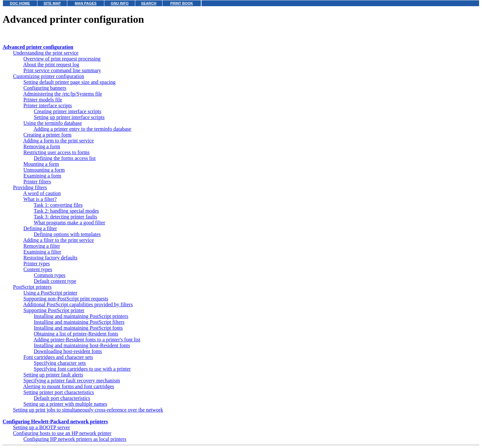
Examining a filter (42, 252)
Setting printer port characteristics (59, 392)
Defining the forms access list (65, 158)
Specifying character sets (60, 363)
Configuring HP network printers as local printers (75, 439)
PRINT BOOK (182, 3)
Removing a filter (42, 246)
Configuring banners (45, 88)
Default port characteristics (62, 398)
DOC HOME (20, 3)
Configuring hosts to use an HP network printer (62, 433)
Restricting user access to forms (57, 152)
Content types (38, 269)
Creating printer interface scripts (67, 111)
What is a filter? (40, 199)
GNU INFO (120, 3)
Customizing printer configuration (49, 76)
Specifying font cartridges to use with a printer (82, 369)
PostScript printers (32, 287)
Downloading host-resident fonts (68, 351)
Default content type (55, 281)
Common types (50, 275)
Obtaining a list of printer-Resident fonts (76, 334)
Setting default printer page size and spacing (69, 82)
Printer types (37, 264)
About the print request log (51, 65)
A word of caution (42, 193)
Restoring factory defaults (50, 258)
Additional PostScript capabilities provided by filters (78, 304)
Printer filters (37, 182)
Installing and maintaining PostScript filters (79, 322)
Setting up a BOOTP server (41, 427)
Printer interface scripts (48, 105)
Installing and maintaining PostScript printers (81, 316)
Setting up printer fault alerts (53, 375)
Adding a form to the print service (59, 141)
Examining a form (42, 176)
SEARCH (149, 3)
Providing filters (30, 187)
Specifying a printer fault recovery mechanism (72, 381)
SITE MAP (52, 3)
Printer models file (43, 100)
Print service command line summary (62, 70)
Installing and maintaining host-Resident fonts (82, 345)
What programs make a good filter (70, 223)
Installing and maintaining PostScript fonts (78, 328)
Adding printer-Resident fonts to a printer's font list (87, 340)
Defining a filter (40, 228)
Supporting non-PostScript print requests (66, 299)
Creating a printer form (47, 135)
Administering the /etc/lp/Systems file (63, 94)
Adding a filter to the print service (59, 240)
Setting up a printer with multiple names (65, 404)
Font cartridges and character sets (58, 357)
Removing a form (42, 146)
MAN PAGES (86, 3)
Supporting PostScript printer (54, 310)
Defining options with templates (67, 234)
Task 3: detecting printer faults (65, 217)
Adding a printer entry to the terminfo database (82, 129)
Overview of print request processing (62, 59)
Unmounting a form (44, 170)
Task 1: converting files (58, 205)
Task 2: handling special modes (66, 211)
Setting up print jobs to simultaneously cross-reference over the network (88, 410)
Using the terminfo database (53, 123)
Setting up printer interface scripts (69, 117)
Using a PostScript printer (50, 293)
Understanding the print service (46, 53)
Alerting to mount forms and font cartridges (69, 386)
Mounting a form (41, 164)
